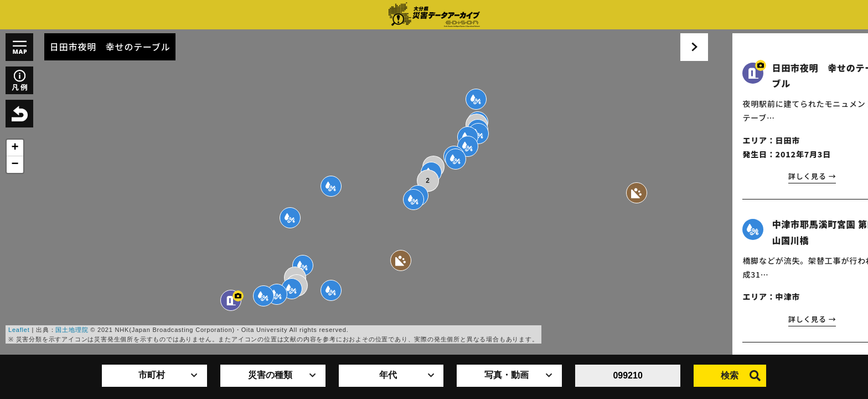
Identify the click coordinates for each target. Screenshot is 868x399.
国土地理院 (72, 330)
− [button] (15, 165)
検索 (741, 376)
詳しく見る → (788, 177)
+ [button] (15, 148)
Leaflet (19, 330)
